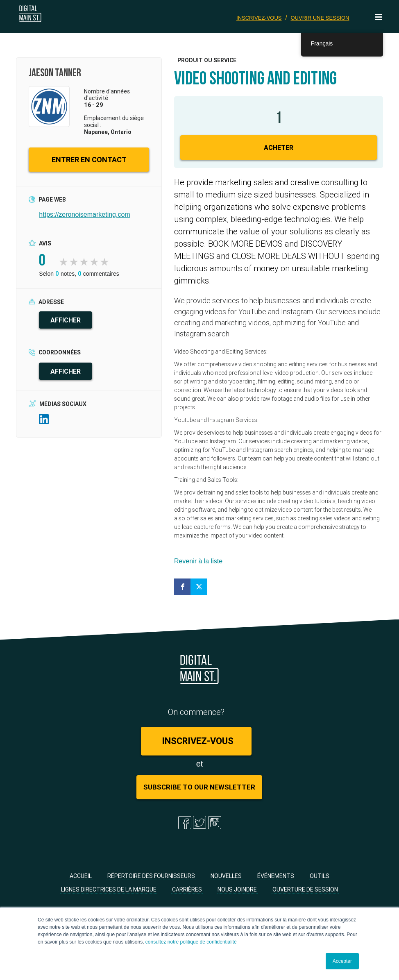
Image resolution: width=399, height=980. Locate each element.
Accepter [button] (342, 961)
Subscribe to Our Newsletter (199, 787)
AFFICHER (66, 320)
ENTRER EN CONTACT (89, 160)
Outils (320, 876)
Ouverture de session (305, 889)
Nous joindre (237, 889)
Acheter (279, 147)
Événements (276, 876)
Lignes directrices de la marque (109, 889)
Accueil (81, 876)
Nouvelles (226, 876)
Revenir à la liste (198, 561)
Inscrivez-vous (259, 18)
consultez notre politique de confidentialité (191, 942)
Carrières (187, 889)
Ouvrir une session (320, 18)
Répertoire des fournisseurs (151, 876)
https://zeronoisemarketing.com (84, 214)
